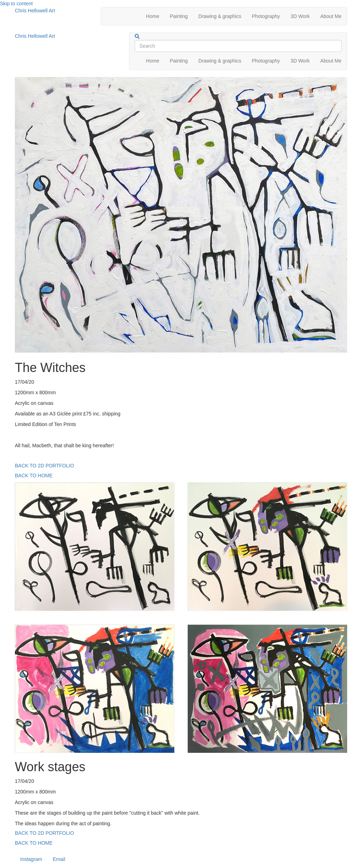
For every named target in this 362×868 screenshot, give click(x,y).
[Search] (137, 36)
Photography (266, 16)
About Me (331, 16)
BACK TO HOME (34, 476)
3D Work (300, 16)
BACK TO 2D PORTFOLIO (44, 466)
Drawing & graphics (220, 16)
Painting (179, 16)
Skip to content (16, 4)
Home (153, 16)
